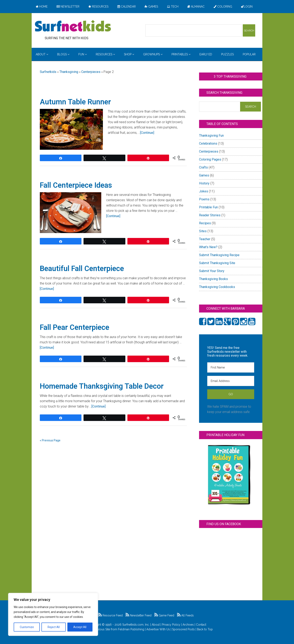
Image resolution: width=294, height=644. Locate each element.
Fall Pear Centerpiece (75, 327)
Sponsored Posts (183, 629)
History (204, 183)
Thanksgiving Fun (211, 136)
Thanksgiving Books (213, 279)
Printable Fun (208, 207)
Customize (27, 627)
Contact (201, 625)
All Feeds (185, 615)
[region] (53, 614)
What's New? (208, 247)
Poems (204, 199)
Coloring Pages (210, 159)
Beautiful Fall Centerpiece (82, 269)
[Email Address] (231, 381)
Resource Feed (110, 615)
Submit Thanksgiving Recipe (219, 255)
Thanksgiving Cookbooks (217, 287)
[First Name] (231, 367)
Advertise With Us (158, 629)
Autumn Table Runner (75, 102)
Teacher (205, 239)
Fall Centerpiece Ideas (76, 185)
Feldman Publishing (131, 629)
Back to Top (205, 629)
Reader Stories (210, 215)
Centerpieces (91, 72)
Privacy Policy (171, 625)
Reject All (54, 627)
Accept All (80, 627)
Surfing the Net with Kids (73, 26)
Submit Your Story (212, 271)
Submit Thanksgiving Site (217, 263)
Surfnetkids (48, 72)
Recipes (205, 223)
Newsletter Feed (139, 615)
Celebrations (208, 143)
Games (204, 175)
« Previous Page (50, 440)
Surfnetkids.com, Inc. (136, 625)
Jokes (204, 191)
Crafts (203, 167)
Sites (203, 231)
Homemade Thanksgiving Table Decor (102, 386)
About (156, 625)
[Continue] (147, 133)
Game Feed (164, 615)
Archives (188, 625)
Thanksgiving (69, 72)
